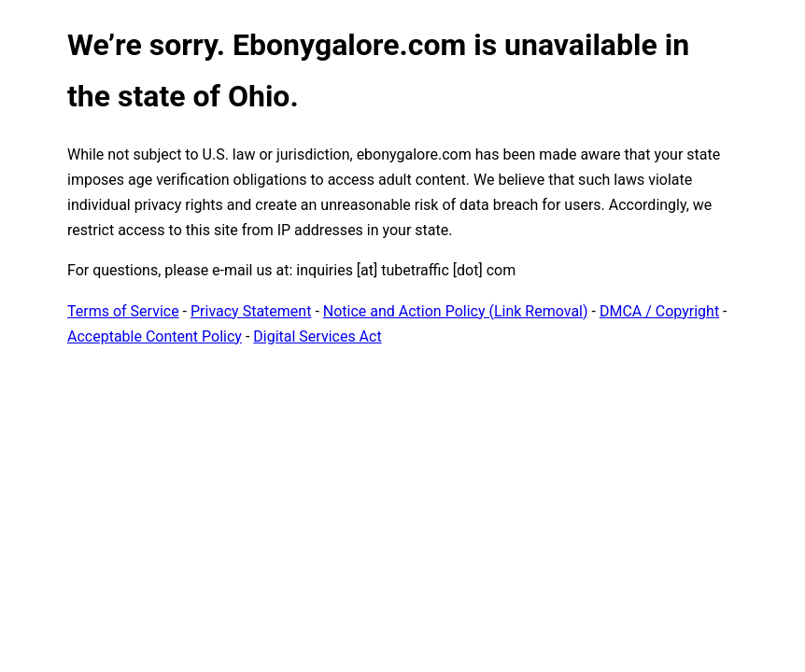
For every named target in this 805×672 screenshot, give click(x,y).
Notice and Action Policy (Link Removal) (456, 311)
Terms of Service (123, 311)
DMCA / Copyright (659, 311)
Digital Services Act (317, 336)
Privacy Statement (251, 311)
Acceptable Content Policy (155, 336)
